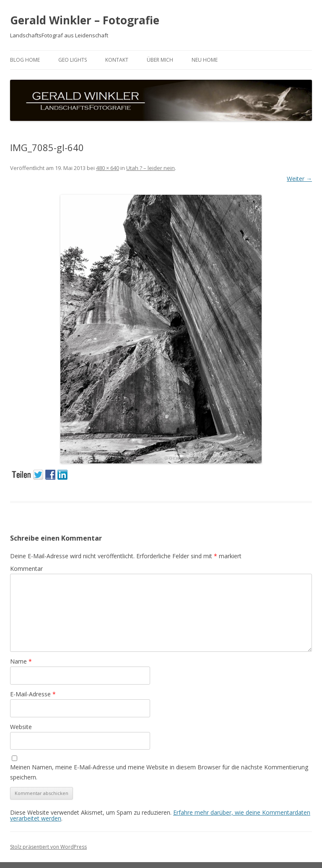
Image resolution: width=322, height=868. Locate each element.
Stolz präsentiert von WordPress (48, 847)
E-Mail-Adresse (33, 694)
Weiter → (299, 179)
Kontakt (117, 60)
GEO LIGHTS (73, 60)
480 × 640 (108, 168)
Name (21, 661)
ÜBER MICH (160, 60)
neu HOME (205, 60)
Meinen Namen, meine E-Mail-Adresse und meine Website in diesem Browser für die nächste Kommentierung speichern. (159, 772)
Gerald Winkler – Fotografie (85, 20)
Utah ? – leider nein (151, 168)
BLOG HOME (25, 60)
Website (21, 727)
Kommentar (26, 569)
